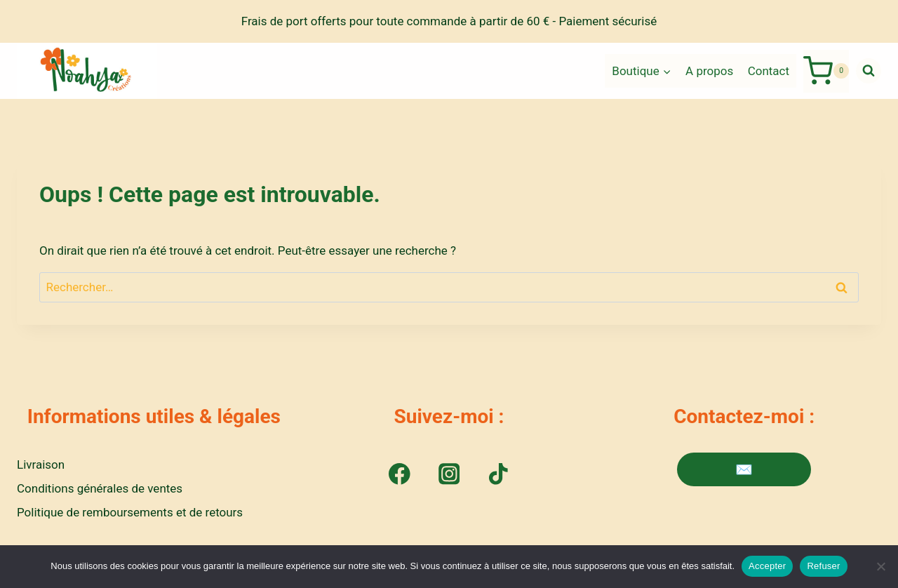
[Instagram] (449, 474)
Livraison (41, 465)
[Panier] (826, 71)
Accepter (767, 566)
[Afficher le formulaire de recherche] (869, 71)
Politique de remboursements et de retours (130, 512)
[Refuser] (880, 566)
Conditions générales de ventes (100, 488)
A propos (709, 71)
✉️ (744, 469)
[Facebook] (400, 474)
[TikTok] (498, 474)
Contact (769, 71)
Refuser (823, 566)
